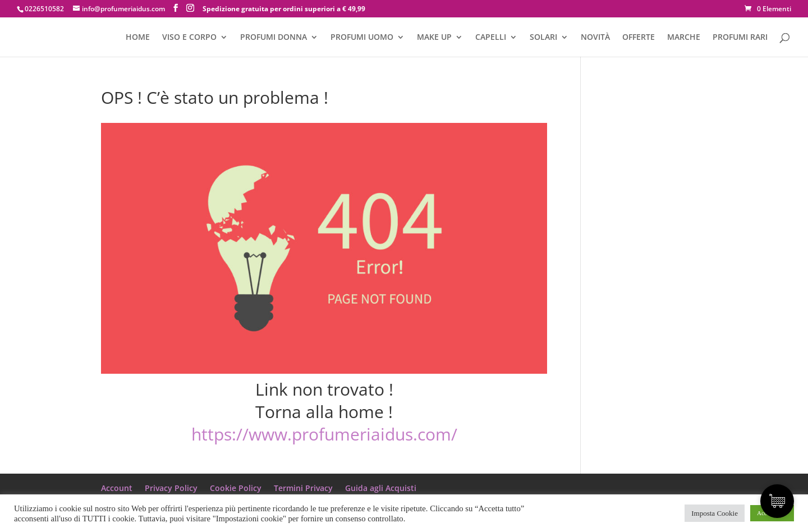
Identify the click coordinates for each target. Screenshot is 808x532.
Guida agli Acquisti (381, 488)
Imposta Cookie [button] (715, 513)
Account (117, 488)
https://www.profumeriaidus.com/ (324, 434)
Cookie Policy (236, 488)
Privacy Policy (171, 488)
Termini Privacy (303, 488)
